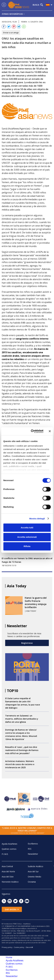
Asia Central (7, 866)
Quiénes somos (9, 849)
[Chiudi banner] (50, 431)
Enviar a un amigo (11, 33)
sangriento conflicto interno (32, 339)
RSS (30, 849)
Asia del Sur (33, 871)
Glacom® (29, 947)
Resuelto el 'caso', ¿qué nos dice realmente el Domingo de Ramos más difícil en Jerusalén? (22, 750)
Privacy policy (7, 947)
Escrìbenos (33, 844)
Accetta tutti (27, 528)
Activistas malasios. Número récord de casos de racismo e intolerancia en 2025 (20, 764)
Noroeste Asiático (10, 882)
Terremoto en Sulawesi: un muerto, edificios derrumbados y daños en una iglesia (22, 719)
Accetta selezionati (27, 537)
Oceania (32, 882)
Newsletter (33, 854)
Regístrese (27, 643)
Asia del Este (8, 877)
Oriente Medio (34, 877)
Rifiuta (27, 546)
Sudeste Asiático (35, 866)
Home (9, 957)
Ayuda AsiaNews (10, 844)
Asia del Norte (8, 871)
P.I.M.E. (5, 854)
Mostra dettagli (37, 519)
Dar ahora (12, 909)
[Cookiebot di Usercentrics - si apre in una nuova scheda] (32, 431)
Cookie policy (19, 947)
